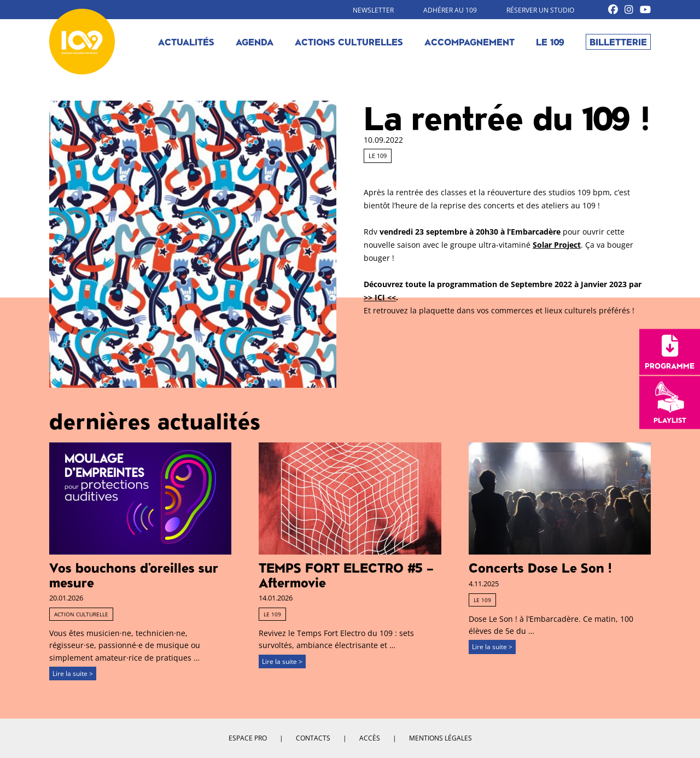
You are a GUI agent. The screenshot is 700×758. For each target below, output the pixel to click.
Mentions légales (441, 738)
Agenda (255, 42)
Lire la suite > (73, 674)
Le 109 (550, 42)
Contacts (313, 738)
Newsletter (373, 10)
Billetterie (618, 42)
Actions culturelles (349, 42)
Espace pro (248, 738)
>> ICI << (380, 297)
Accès (370, 738)
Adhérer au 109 (450, 10)
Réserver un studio (540, 10)
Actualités (186, 42)
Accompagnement (469, 42)
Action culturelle (81, 614)
